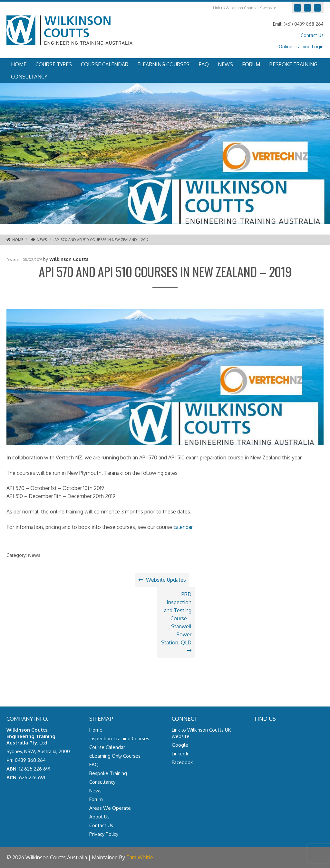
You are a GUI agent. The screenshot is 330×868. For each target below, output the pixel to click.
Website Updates (166, 581)
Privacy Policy (104, 834)
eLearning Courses (163, 64)
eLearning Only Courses (115, 756)
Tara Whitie (140, 857)
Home (19, 64)
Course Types (54, 64)
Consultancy (29, 77)
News (225, 64)
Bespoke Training (293, 64)
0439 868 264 (30, 760)
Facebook (315, 6)
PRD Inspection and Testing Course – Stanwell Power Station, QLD (177, 618)
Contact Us (312, 35)
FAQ (204, 64)
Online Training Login (301, 46)
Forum (251, 64)
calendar (183, 527)
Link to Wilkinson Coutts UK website (244, 8)
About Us (99, 817)
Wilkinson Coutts (69, 259)
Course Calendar (105, 64)
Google (295, 6)
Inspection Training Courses (119, 739)
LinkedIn (305, 6)
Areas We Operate (110, 808)
